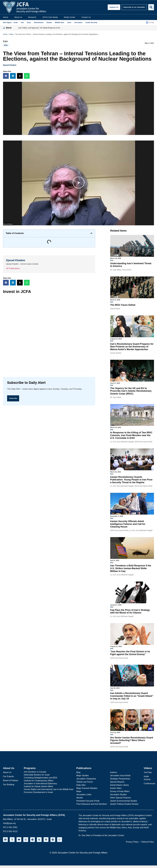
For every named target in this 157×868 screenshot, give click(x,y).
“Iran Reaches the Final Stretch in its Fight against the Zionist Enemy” (130, 652)
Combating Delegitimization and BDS (40, 776)
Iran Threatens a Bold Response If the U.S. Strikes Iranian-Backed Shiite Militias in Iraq (131, 567)
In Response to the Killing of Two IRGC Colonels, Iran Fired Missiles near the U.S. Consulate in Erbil (131, 435)
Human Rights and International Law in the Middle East (49, 788)
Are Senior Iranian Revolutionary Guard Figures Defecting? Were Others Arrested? (132, 739)
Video (11, 34)
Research (32, 17)
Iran (5, 41)
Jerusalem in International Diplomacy (40, 782)
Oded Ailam (115, 308)
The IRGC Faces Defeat (123, 305)
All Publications (13, 268)
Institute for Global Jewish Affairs (39, 785)
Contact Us (86, 17)
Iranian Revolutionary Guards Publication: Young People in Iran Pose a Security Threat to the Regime (131, 479)
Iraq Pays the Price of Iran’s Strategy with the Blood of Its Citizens (130, 610)
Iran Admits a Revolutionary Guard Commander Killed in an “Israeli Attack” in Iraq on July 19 (132, 695)
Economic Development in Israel (38, 791)
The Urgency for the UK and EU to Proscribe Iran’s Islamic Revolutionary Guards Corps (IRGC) (131, 391)
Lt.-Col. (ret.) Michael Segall (122, 441)
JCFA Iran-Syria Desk (143, 441)
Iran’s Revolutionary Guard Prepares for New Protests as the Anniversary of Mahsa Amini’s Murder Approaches (132, 346)
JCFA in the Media (50, 17)
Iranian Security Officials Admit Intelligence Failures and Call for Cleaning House (128, 523)
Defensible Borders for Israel (37, 773)
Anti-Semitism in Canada (35, 770)
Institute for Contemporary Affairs (39, 779)
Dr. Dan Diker (116, 270)
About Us (18, 17)
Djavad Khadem (10, 65)
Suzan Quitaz (116, 353)
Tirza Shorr (127, 270)
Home (6, 17)
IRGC (6, 45)
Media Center (70, 17)
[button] (6, 76)
